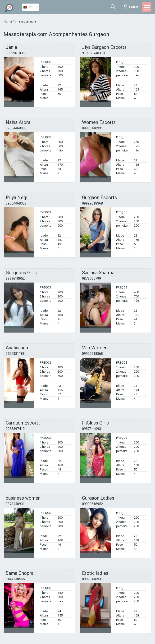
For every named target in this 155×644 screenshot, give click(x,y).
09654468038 (16, 128)
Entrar (131, 7)
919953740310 (93, 53)
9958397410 (15, 429)
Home (8, 21)
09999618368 (16, 53)
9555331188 (15, 354)
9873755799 (91, 279)
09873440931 (92, 128)
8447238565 (15, 579)
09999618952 (92, 504)
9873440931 (15, 504)
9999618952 (15, 279)
